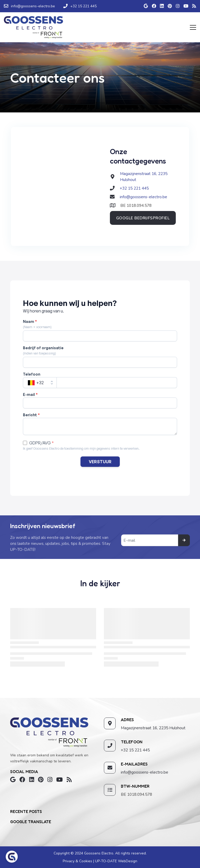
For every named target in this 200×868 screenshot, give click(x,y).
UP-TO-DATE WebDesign (116, 861)
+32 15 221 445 (134, 188)
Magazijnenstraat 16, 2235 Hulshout (153, 728)
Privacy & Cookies (78, 861)
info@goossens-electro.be (143, 197)
